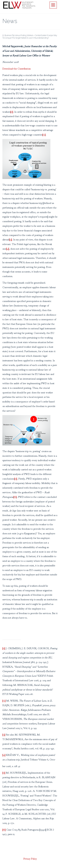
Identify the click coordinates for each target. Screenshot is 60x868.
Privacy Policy (30, 859)
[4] (8, 249)
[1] (12, 112)
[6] (15, 497)
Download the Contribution (17, 69)
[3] (11, 240)
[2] (44, 135)
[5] (16, 479)
